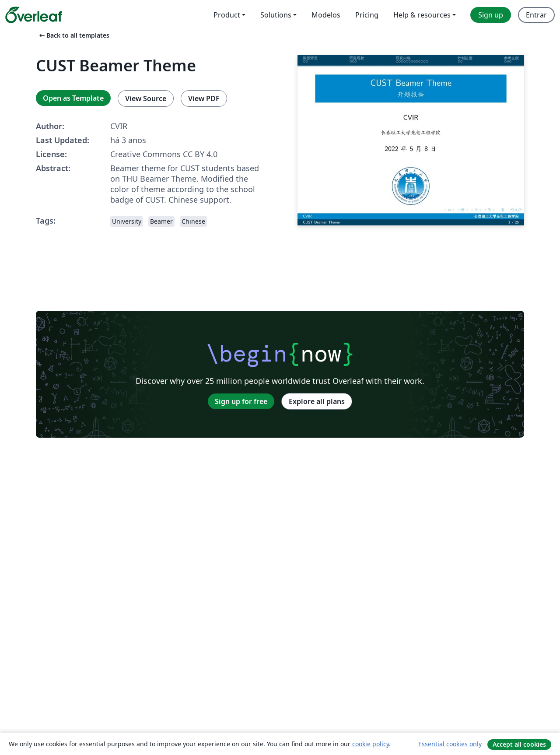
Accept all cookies (519, 744)
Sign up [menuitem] (491, 15)
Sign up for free (241, 401)
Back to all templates (73, 35)
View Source (146, 98)
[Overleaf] (34, 15)
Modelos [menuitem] (326, 15)
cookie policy (371, 744)
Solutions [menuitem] (276, 15)
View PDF (204, 98)
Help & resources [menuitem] (422, 15)
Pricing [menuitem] (367, 15)
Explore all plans (317, 401)
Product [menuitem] (227, 15)
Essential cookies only (450, 744)
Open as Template (73, 98)
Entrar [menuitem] (536, 15)
